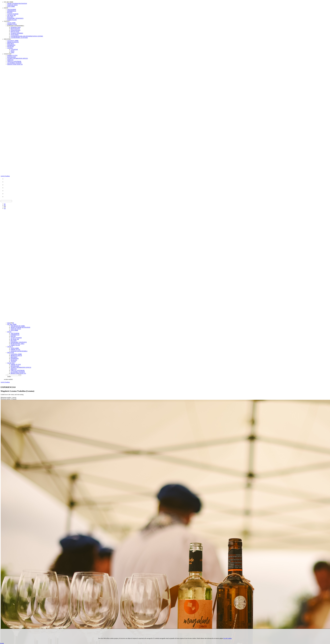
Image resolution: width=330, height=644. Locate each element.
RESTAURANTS (15, 29)
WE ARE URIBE (9, 2)
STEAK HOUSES (15, 30)
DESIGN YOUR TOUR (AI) (15, 64)
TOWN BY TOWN (12, 5)
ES (5, 204)
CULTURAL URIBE (13, 41)
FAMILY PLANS (12, 20)
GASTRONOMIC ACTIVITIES (19, 38)
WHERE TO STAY (12, 55)
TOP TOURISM (12, 9)
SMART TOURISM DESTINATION (17, 4)
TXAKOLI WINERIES (17, 33)
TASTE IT (7, 21)
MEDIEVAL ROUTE (13, 42)
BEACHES (10, 17)
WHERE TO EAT (12, 24)
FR (5, 208)
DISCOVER (7, 39)
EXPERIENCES (12, 11)
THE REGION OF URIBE (18, 326)
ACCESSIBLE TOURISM (14, 63)
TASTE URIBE (11, 23)
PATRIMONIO (11, 45)
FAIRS (12, 52)
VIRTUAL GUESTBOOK (14, 61)
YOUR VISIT (8, 54)
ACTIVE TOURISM (13, 14)
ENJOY (6, 8)
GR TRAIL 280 (11, 15)
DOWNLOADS (12, 57)
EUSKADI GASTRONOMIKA (16, 26)
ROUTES (10, 12)
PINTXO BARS (15, 32)
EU (5, 205)
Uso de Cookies (228, 638)
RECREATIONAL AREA (17, 344)
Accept (2, 643)
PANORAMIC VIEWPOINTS (15, 18)
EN (5, 207)
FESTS (12, 51)
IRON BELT (11, 44)
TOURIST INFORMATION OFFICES (18, 58)
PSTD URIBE (11, 6)
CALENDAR (14, 49)
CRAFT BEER (15, 35)
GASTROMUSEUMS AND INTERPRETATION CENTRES (27, 36)
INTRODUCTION (16, 27)
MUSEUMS (11, 47)
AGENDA (10, 48)
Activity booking (5, 176)
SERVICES (10, 60)
